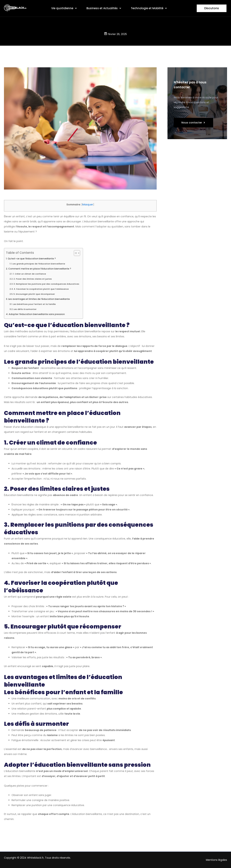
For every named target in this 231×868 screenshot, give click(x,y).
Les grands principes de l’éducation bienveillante (39, 264)
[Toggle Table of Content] (75, 253)
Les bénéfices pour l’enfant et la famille (34, 304)
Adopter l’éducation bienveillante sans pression (37, 314)
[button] (64, 8)
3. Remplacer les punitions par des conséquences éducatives (46, 284)
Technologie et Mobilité (149, 8)
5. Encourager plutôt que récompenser (34, 294)
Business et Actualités (104, 8)
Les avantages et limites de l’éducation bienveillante (39, 299)
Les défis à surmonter (25, 309)
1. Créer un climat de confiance (30, 274)
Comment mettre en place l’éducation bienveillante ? (40, 269)
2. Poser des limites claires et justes (33, 279)
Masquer (88, 205)
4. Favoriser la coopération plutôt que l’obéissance (41, 289)
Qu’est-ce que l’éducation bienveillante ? (32, 259)
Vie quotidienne (64, 8)
